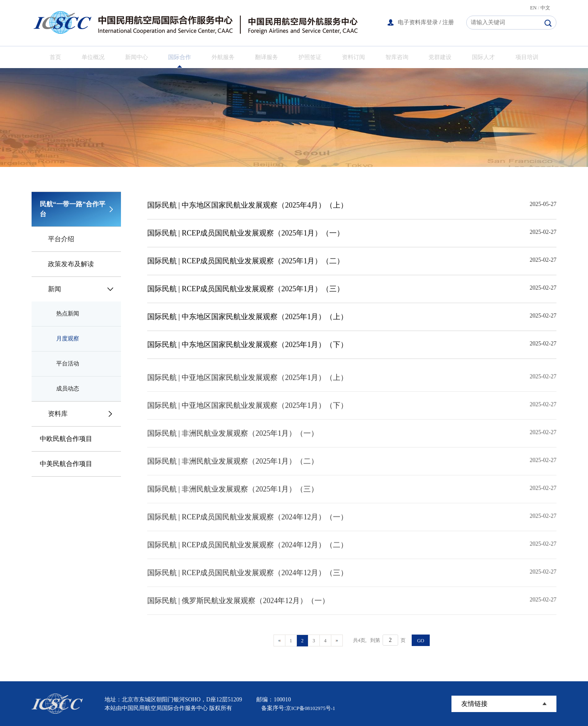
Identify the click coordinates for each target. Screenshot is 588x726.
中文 (545, 8)
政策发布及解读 (71, 264)
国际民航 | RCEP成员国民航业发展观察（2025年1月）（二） (246, 263)
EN (533, 8)
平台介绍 (61, 239)
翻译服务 (267, 57)
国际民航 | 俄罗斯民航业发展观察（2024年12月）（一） (238, 610)
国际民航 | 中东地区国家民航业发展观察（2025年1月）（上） (248, 318)
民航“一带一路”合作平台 (73, 209)
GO (420, 641)
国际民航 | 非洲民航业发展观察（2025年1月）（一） (233, 443)
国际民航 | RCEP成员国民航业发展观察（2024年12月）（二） (248, 555)
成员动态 (68, 389)
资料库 (58, 414)
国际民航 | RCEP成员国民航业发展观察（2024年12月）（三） (248, 582)
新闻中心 (137, 57)
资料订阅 (353, 57)
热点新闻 (68, 314)
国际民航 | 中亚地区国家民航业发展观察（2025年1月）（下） (248, 415)
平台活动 (68, 364)
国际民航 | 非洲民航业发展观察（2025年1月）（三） (233, 499)
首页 (55, 57)
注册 (448, 22)
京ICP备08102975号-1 (313, 708)
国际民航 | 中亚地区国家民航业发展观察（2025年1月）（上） (248, 387)
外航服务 (223, 57)
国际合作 (180, 57)
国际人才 (483, 57)
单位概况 (93, 57)
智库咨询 (397, 57)
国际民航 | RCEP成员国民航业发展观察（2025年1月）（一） (246, 235)
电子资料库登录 (418, 22)
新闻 (55, 289)
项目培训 (527, 57)
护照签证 (310, 57)
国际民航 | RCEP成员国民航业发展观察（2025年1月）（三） (246, 290)
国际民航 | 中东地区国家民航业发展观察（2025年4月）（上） (248, 207)
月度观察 (68, 339)
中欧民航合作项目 (66, 439)
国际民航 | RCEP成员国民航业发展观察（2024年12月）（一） (248, 527)
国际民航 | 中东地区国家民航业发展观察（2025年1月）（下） (248, 346)
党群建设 (440, 57)
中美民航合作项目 (66, 464)
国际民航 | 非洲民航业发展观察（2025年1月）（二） (233, 471)
